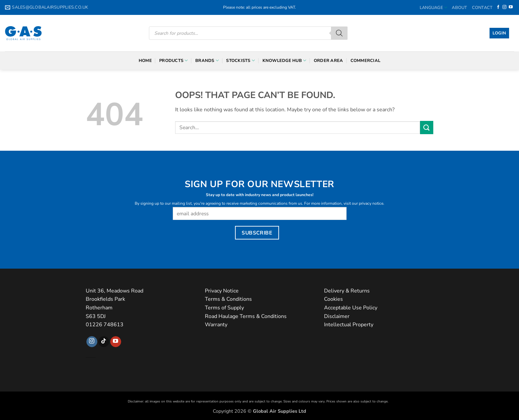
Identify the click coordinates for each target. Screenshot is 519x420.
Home (145, 61)
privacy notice (371, 203)
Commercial (366, 61)
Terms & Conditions (228, 299)
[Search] (339, 33)
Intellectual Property (349, 325)
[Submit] (427, 127)
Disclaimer (337, 316)
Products (174, 60)
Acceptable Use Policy (351, 308)
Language (434, 7)
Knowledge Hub (284, 60)
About (459, 8)
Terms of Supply (224, 308)
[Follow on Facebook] (498, 7)
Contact (482, 8)
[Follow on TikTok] (104, 342)
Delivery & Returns (347, 291)
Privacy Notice (222, 291)
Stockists (240, 60)
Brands (207, 60)
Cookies (333, 299)
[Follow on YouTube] (511, 7)
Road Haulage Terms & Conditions (246, 316)
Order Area (329, 61)
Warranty (216, 325)
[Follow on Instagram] (504, 7)
